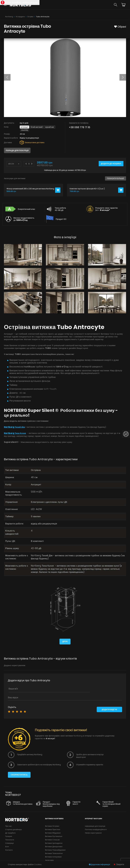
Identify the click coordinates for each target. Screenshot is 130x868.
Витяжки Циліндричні (54, 843)
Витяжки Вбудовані (53, 833)
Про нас (9, 826)
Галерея (9, 836)
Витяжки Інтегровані (53, 857)
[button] (7, 77)
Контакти (9, 850)
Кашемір (25, 130)
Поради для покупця (17, 150)
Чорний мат (50, 127)
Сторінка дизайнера (13, 829)
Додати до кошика (111, 164)
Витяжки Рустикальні (54, 836)
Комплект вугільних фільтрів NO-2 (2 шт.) (87, 189)
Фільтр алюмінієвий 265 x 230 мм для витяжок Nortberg (30, 189)
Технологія (10, 840)
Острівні (30, 17)
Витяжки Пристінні (53, 829)
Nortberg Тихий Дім (14, 427)
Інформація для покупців (95, 826)
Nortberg (9, 17)
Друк (65, 641)
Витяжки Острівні (52, 826)
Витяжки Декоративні (54, 846)
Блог (7, 846)
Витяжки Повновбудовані (55, 850)
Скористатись (19, 775)
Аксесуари (49, 860)
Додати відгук (109, 709)
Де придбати (10, 833)
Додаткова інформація (100, 864)
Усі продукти (20, 17)
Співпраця (9, 843)
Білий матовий (37, 127)
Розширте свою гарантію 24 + (107, 209)
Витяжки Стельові (52, 840)
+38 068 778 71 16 (80, 127)
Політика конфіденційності (96, 829)
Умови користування (93, 833)
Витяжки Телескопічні (54, 853)
